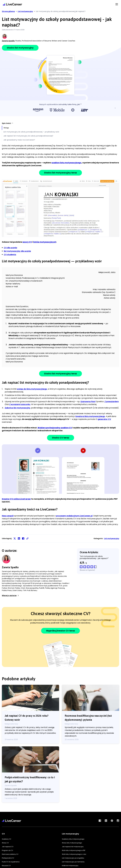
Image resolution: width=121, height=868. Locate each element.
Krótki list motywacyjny (70, 866)
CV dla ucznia (10, 248)
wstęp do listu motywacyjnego (32, 389)
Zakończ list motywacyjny (17, 408)
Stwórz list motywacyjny (20, 48)
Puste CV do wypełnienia (11, 862)
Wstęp (6, 128)
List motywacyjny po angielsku (73, 858)
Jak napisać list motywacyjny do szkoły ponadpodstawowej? (28, 136)
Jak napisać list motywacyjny (73, 847)
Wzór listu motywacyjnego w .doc (74, 854)
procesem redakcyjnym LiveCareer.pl (74, 516)
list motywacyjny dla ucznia (17, 251)
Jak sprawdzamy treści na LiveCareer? (19, 140)
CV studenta (10, 255)
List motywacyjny (112, 538)
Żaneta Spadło (8, 41)
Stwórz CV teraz (61, 438)
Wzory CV (5, 843)
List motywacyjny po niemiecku (73, 862)
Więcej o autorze (11, 595)
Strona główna (8, 11)
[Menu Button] (117, 4)
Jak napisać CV (8, 847)
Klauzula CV (6, 866)
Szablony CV (6, 839)
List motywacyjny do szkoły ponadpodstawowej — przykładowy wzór (31, 132)
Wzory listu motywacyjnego (72, 843)
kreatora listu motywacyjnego (90, 416)
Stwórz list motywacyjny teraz (60, 173)
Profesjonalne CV (8, 858)
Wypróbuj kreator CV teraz (60, 631)
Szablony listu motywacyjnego (73, 839)
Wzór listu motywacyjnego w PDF (74, 850)
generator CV (104, 419)
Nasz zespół (8, 516)
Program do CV (7, 850)
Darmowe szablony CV (10, 854)
